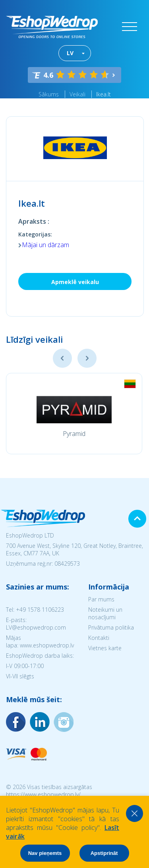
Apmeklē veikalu (75, 282)
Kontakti (99, 638)
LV (70, 53)
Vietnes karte (105, 648)
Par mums (101, 599)
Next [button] (87, 358)
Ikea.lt (104, 94)
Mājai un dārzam (45, 245)
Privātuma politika (111, 627)
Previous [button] (62, 358)
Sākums (49, 94)
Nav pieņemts (45, 853)
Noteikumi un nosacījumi (105, 613)
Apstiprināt (104, 853)
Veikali (77, 94)
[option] (74, 414)
